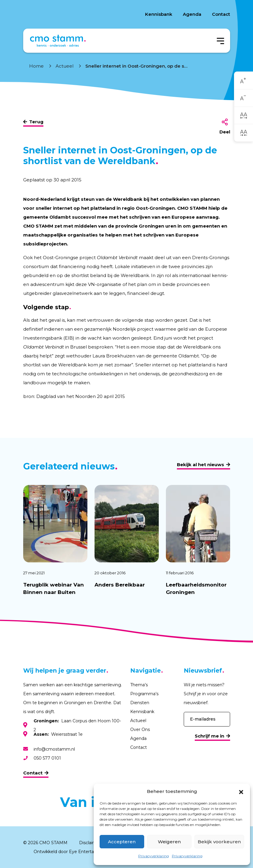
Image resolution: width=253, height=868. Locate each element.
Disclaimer (90, 843)
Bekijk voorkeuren (219, 842)
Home (36, 66)
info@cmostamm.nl (54, 749)
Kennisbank (159, 14)
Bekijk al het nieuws (201, 465)
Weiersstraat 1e (58, 734)
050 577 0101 (47, 758)
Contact (221, 14)
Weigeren (169, 842)
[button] (241, 791)
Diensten (140, 703)
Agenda (192, 14)
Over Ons (140, 729)
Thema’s (139, 685)
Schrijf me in (209, 736)
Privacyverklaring (154, 856)
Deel (225, 132)
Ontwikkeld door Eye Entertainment (71, 852)
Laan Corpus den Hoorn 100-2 (77, 725)
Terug (36, 122)
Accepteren (122, 842)
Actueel (65, 66)
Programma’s (144, 694)
